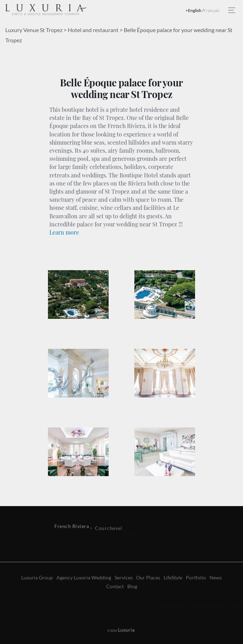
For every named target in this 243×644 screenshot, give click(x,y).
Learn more (64, 232)
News (216, 592)
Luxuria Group (37, 592)
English (195, 10)
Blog (132, 600)
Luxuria (118, 630)
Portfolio (196, 592)
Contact (115, 600)
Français (211, 10)
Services (124, 592)
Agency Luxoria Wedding (84, 592)
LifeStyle (173, 592)
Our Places (148, 592)
